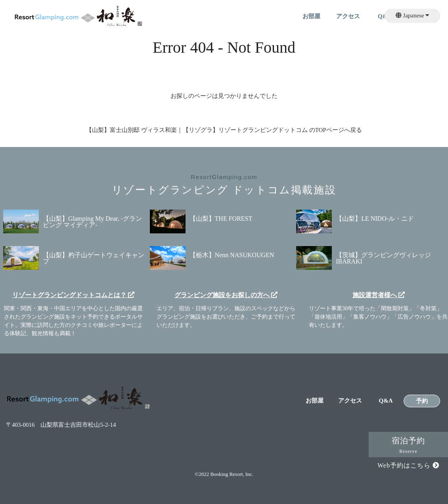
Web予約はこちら (408, 465)
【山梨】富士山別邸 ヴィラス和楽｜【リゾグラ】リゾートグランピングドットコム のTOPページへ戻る (224, 130)
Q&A (386, 401)
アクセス (348, 16)
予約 (422, 401)
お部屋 (311, 16)
